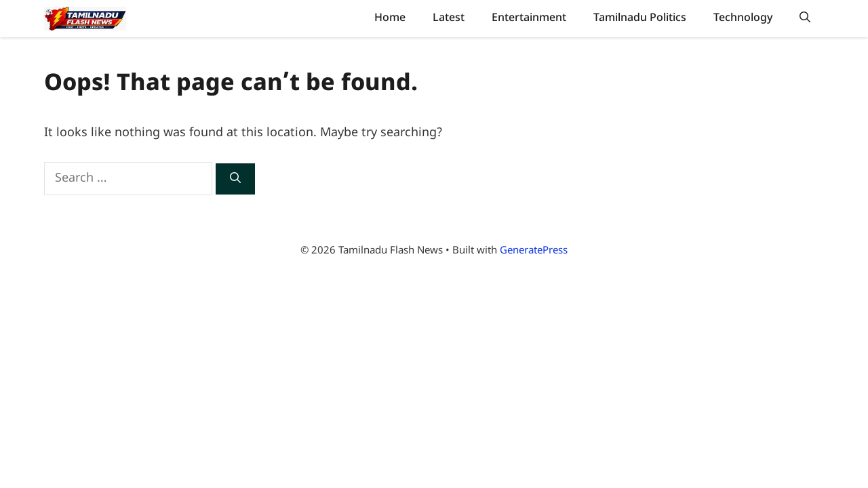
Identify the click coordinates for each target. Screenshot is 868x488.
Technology (743, 18)
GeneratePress (534, 251)
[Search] (235, 179)
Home (390, 18)
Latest (449, 18)
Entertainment (529, 18)
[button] (805, 19)
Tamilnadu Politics (640, 18)
